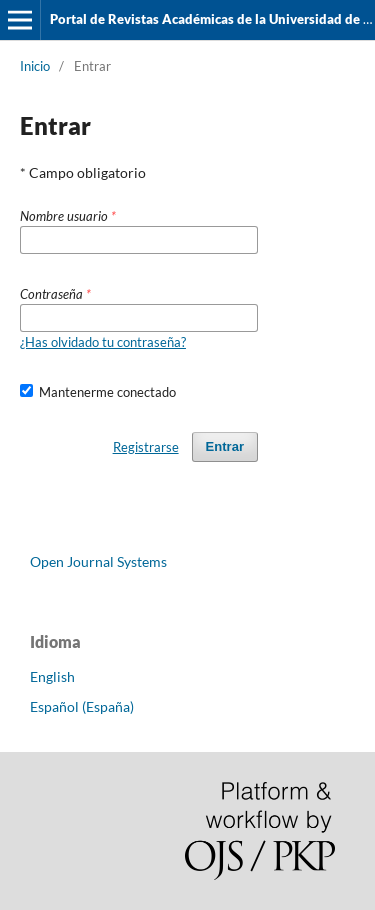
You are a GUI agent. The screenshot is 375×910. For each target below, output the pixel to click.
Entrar (225, 446)
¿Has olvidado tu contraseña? (103, 342)
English (52, 676)
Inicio (35, 66)
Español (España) (82, 706)
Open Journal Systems (98, 561)
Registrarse (146, 447)
